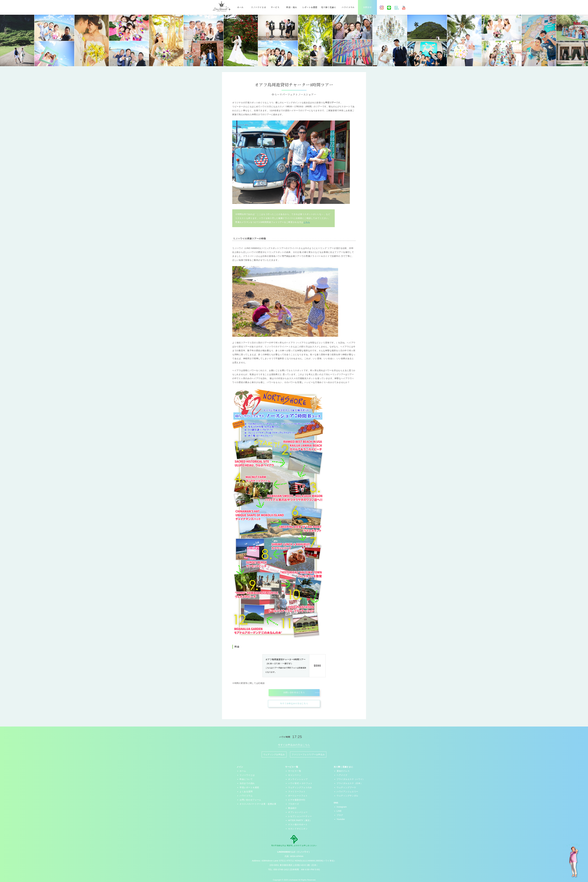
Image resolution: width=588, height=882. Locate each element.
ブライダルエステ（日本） (350, 783)
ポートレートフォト (298, 796)
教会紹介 (292, 808)
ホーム (240, 7)
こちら (307, 222)
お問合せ (367, 7)
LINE (339, 811)
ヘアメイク (342, 775)
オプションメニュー (298, 812)
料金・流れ (292, 7)
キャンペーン (295, 775)
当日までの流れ (247, 783)
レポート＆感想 (310, 7)
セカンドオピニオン (298, 829)
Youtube (341, 819)
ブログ (340, 815)
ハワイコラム (348, 7)
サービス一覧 (295, 771)
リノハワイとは (258, 7)
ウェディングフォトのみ (300, 787)
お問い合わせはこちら (294, 693)
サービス (275, 7)
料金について (246, 779)
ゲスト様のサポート (298, 824)
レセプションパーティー (300, 816)
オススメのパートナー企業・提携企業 (258, 804)
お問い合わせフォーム (250, 800)
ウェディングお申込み (274, 754)
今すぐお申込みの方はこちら (294, 704)
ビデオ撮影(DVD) (297, 800)
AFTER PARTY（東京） (300, 820)
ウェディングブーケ (346, 787)
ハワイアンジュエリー (347, 792)
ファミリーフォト (297, 792)
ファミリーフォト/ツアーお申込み (308, 754)
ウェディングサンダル (347, 796)
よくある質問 (246, 792)
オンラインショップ (298, 779)
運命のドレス (343, 771)
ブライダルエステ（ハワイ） (351, 779)
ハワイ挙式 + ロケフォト (300, 783)
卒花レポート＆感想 (249, 787)
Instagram (342, 807)
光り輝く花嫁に (329, 7)
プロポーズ (294, 804)
